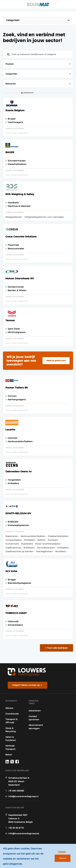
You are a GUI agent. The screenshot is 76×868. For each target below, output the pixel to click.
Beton (9, 755)
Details (62, 852)
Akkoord (63, 858)
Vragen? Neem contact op (26, 685)
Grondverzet (12, 714)
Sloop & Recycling (11, 730)
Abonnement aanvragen (36, 727)
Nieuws (9, 708)
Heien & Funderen (11, 739)
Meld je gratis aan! (56, 361)
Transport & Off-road (11, 721)
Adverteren (35, 711)
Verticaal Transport (10, 747)
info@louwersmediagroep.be (24, 834)
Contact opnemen (34, 718)
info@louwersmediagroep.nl (23, 796)
